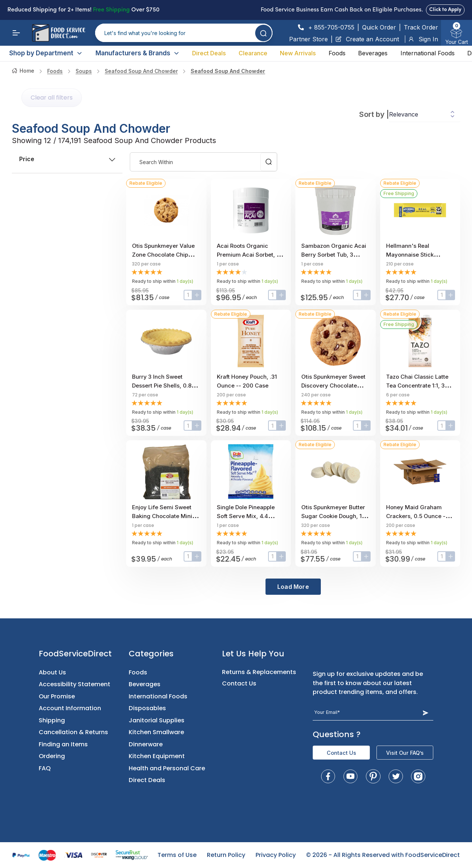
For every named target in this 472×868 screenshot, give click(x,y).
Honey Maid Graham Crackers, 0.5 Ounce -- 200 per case (417, 516)
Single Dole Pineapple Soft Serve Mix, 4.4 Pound (246, 516)
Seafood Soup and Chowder (141, 71)
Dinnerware (146, 744)
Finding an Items (63, 744)
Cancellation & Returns (73, 732)
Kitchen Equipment (157, 756)
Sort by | (374, 114)
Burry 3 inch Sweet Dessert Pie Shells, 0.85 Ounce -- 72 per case (163, 386)
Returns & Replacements (259, 672)
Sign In (423, 39)
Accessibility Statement (74, 684)
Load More (293, 587)
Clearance (253, 53)
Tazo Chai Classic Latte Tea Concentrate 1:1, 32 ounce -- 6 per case (417, 386)
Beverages (373, 53)
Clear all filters (52, 98)
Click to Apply (445, 10)
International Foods (428, 53)
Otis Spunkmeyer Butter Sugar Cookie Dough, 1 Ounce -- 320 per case (333, 516)
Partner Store (308, 39)
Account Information (70, 708)
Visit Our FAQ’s (405, 753)
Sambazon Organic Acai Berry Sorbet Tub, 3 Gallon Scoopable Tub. (334, 255)
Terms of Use (177, 855)
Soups (84, 71)
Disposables (147, 708)
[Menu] (16, 33)
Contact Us (239, 683)
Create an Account (367, 39)
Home (23, 71)
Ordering (52, 756)
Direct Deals (209, 53)
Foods (337, 53)
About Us (52, 672)
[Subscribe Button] (425, 713)
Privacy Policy (276, 855)
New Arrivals (298, 53)
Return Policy (226, 855)
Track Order (421, 27)
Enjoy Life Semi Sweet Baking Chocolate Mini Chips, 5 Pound (162, 516)
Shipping (52, 720)
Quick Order (379, 27)
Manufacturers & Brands (138, 53)
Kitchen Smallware (156, 732)
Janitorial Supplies (157, 720)
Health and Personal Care (167, 768)
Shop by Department (46, 53)
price (67, 159)
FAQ (45, 768)
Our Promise (57, 696)
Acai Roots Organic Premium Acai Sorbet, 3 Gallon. (248, 255)
